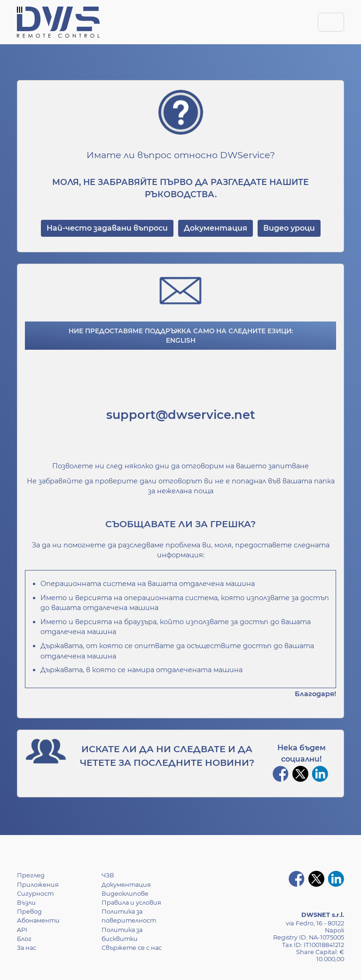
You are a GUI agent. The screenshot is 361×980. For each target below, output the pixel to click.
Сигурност (35, 894)
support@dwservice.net (181, 414)
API (22, 930)
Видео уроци (289, 228)
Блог (24, 939)
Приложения (38, 885)
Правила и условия (131, 903)
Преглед (31, 875)
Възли (26, 903)
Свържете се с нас (132, 948)
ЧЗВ (108, 875)
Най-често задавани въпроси (107, 228)
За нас (27, 948)
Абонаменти (38, 920)
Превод (29, 912)
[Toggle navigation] (331, 22)
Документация (216, 228)
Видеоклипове (125, 894)
